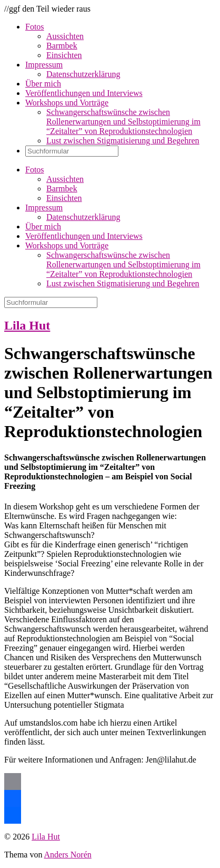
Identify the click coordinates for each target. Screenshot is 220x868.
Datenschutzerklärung (83, 74)
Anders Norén (68, 855)
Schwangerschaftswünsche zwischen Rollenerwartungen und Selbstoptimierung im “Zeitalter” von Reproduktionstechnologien (123, 122)
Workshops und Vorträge (67, 103)
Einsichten (64, 55)
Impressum (44, 65)
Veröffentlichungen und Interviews (84, 93)
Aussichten (65, 36)
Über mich (43, 84)
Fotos (35, 27)
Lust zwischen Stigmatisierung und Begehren (123, 141)
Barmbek (62, 46)
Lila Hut (27, 325)
